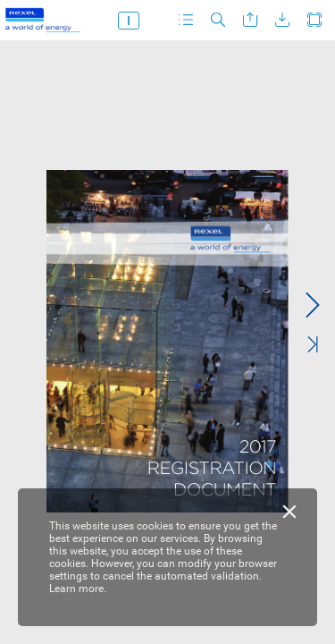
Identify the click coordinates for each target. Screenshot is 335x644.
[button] (186, 20)
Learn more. (78, 589)
